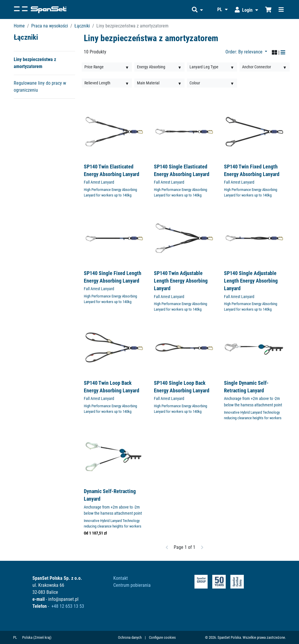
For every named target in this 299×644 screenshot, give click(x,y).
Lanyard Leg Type (204, 67)
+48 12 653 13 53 (68, 606)
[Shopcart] (268, 9)
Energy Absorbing (151, 67)
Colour (195, 83)
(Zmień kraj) (42, 637)
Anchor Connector (257, 67)
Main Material (148, 83)
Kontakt (121, 578)
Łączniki (82, 26)
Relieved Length (97, 83)
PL (15, 637)
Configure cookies (162, 637)
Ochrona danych (130, 637)
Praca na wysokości (50, 26)
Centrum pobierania (132, 585)
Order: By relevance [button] (245, 52)
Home (19, 26)
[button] (197, 9)
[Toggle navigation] (281, 9)
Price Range (94, 67)
